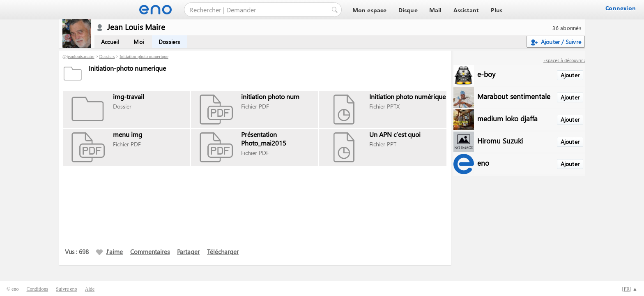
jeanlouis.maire (80, 56)
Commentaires (150, 252)
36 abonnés (567, 28)
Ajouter (570, 75)
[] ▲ (630, 289)
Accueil (110, 42)
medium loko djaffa (507, 118)
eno (483, 163)
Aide (90, 289)
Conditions (37, 289)
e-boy (486, 74)
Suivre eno (67, 289)
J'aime (109, 252)
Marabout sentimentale (514, 96)
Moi (139, 42)
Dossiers (169, 42)
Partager (188, 252)
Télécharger (223, 252)
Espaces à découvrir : (564, 60)
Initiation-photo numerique (144, 56)
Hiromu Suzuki (500, 140)
